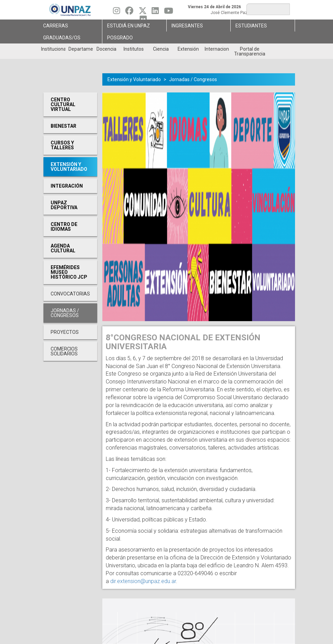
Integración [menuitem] (67, 186)
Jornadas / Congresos (193, 79)
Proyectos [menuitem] (65, 332)
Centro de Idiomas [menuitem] (64, 227)
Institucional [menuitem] (53, 49)
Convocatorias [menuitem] (70, 294)
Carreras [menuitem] (56, 26)
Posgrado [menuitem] (120, 38)
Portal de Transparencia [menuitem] (250, 51)
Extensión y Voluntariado (134, 79)
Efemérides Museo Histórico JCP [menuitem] (69, 272)
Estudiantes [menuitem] (251, 26)
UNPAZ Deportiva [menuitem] (64, 205)
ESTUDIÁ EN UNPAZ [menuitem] (129, 26)
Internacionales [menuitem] (217, 49)
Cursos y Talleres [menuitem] (62, 145)
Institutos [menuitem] (134, 49)
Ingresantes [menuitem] (187, 26)
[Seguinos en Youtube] (169, 12)
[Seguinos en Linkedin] (155, 12)
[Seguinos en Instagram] (117, 12)
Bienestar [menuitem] (63, 126)
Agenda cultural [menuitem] (63, 248)
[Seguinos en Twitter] (143, 12)
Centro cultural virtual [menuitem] (63, 104)
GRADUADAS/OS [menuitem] (62, 38)
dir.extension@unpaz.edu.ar (143, 581)
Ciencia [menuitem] (161, 49)
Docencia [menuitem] (106, 49)
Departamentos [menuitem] (81, 49)
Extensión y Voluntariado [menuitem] (69, 167)
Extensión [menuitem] (188, 49)
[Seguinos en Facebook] (129, 12)
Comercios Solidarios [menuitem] (64, 351)
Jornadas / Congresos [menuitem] (65, 313)
